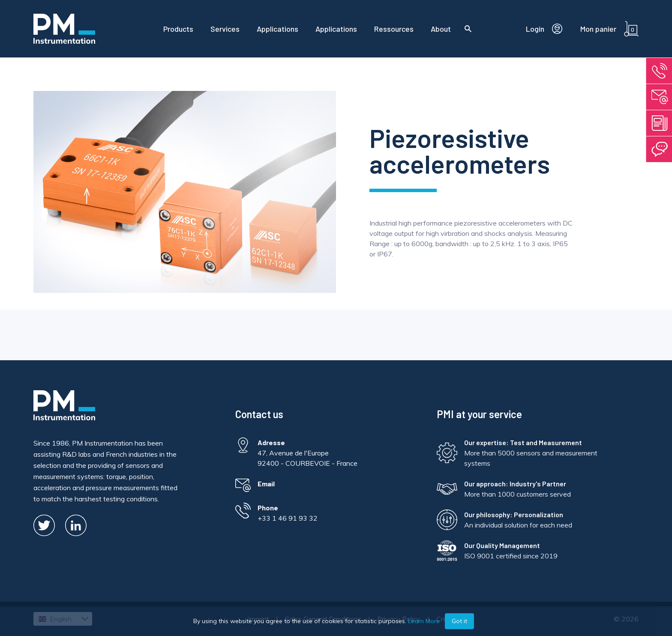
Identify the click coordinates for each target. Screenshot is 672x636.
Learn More (424, 621)
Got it (459, 621)
